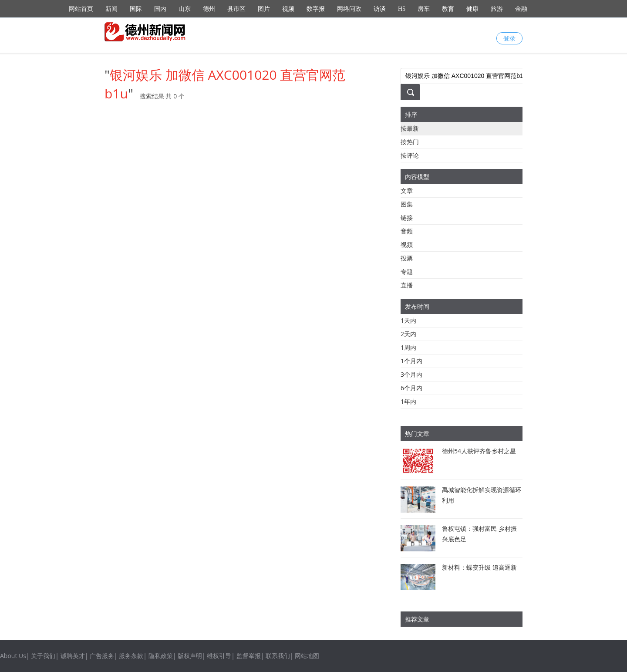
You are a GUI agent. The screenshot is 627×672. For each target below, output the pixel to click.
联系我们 (278, 656)
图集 (407, 204)
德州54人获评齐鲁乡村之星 (479, 451)
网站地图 (307, 656)
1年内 (408, 401)
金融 (521, 9)
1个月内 (411, 361)
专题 (407, 272)
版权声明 (190, 656)
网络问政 (349, 9)
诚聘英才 (73, 656)
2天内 (408, 334)
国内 (160, 9)
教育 (448, 9)
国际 (136, 9)
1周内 (408, 347)
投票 (407, 258)
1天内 (408, 320)
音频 (407, 231)
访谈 (380, 9)
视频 (288, 9)
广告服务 (102, 656)
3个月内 (411, 374)
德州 (209, 9)
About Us (13, 656)
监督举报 (249, 656)
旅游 (497, 9)
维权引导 (219, 656)
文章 (407, 191)
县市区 (236, 9)
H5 (402, 9)
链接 (407, 218)
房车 (424, 9)
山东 (185, 9)
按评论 (410, 155)
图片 (264, 9)
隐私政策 (161, 656)
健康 (472, 9)
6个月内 (411, 388)
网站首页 (81, 9)
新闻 (111, 9)
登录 (509, 38)
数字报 (316, 9)
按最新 (410, 128)
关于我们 (43, 656)
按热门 (410, 142)
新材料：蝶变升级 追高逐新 (479, 567)
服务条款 (131, 656)
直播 (407, 285)
